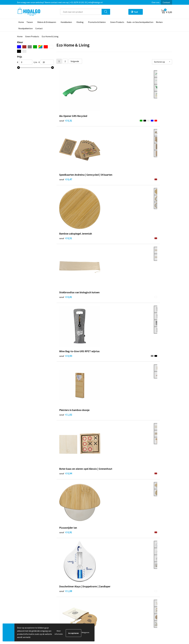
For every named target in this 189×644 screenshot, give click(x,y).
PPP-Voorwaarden (144, 587)
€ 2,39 (66, 370)
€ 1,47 (104, 304)
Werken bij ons (66, 592)
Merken (159, 22)
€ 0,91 (104, 243)
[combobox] (81, 12)
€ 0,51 (143, 119)
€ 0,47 (104, 123)
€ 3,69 (104, 432)
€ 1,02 (143, 181)
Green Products (117, 22)
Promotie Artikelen (97, 22)
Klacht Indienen (105, 600)
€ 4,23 (104, 489)
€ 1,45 (66, 308)
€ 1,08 (143, 247)
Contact (166, 2)
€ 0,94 (66, 247)
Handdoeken (66, 22)
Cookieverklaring (144, 595)
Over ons (156, 2)
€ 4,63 (66, 493)
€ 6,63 (143, 555)
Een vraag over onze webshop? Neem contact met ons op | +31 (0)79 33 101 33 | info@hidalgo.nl (60, 2)
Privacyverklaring (144, 600)
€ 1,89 (104, 366)
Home (21, 22)
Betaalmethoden (106, 592)
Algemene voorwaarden (147, 592)
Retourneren (104, 595)
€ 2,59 (143, 370)
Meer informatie (59, 632)
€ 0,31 (66, 119)
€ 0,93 (104, 185)
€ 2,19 (143, 308)
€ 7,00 (104, 555)
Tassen (30, 22)
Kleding (80, 22)
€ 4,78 (143, 493)
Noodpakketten (26, 28)
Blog (61, 587)
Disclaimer (141, 604)
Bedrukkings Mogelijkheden (72, 607)
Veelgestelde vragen (68, 604)
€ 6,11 (66, 555)
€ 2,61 (66, 432)
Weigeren (85, 632)
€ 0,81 (66, 185)
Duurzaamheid (66, 595)
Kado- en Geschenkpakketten (140, 22)
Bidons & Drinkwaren (47, 22)
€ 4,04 (143, 428)
